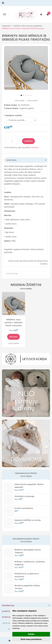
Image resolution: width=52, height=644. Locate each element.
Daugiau (13, 337)
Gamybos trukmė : (14, 115)
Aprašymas (11, 160)
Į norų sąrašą (32, 101)
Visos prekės (26, 289)
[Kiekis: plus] (17, 141)
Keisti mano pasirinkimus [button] (31, 639)
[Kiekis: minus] (6, 141)
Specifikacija (12, 274)
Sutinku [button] (31, 634)
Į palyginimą (19, 101)
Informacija (8, 605)
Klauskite (35, 147)
